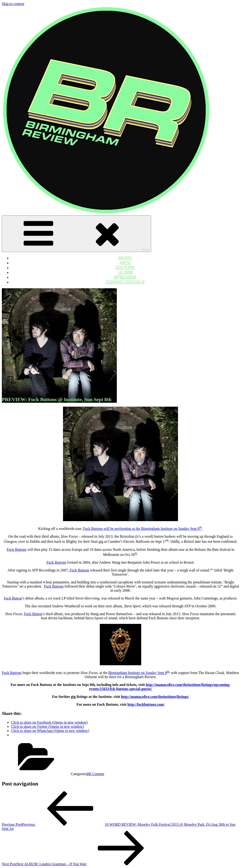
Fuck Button (13, 598)
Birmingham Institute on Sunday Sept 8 (138, 673)
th (168, 672)
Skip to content (13, 4)
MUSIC (125, 258)
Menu (76, 234)
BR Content (95, 774)
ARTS (125, 263)
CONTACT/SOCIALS (125, 282)
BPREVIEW (125, 277)
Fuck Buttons (17, 550)
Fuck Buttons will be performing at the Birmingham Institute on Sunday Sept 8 (142, 529)
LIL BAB (125, 272)
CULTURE (125, 268)
